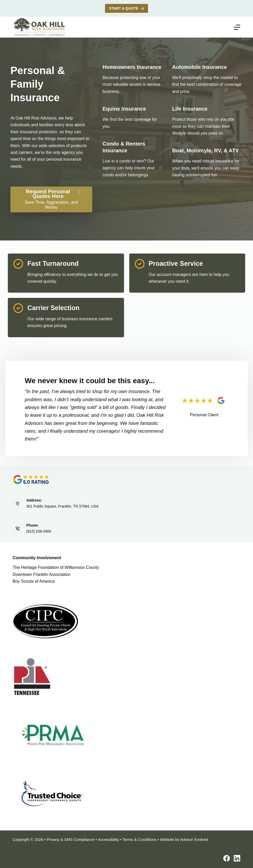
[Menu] (237, 27)
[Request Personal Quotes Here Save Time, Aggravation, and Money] (51, 199)
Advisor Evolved (194, 839)
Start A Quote (126, 8)
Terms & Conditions (139, 839)
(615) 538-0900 (39, 531)
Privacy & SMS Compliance (70, 839)
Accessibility (108, 839)
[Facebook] (227, 858)
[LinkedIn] (237, 858)
